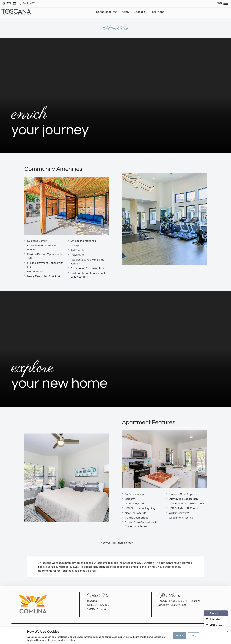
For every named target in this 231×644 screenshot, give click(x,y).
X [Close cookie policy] (227, 631)
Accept (179, 636)
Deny (193, 636)
